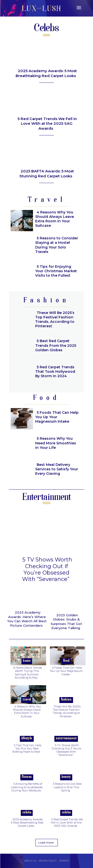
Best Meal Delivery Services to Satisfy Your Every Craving (57, 469)
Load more (46, 842)
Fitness (27, 777)
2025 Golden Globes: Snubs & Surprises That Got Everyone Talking (66, 622)
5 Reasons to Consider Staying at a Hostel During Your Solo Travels (57, 245)
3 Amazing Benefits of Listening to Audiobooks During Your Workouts (27, 787)
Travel (27, 700)
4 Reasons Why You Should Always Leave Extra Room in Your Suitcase (55, 219)
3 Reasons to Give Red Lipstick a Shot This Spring (67, 787)
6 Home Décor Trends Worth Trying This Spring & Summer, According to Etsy (28, 673)
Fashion (66, 700)
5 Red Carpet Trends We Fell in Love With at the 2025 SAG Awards (47, 124)
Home (27, 661)
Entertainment (66, 738)
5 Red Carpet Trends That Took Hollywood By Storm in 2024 (55, 372)
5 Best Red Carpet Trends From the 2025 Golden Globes (56, 345)
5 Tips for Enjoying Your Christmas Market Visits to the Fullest (56, 271)
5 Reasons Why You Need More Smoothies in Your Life (56, 443)
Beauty (66, 777)
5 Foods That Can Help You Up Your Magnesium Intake (57, 417)
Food (66, 661)
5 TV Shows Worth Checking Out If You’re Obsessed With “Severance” (47, 569)
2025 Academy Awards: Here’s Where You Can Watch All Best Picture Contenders (27, 619)
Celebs (27, 813)
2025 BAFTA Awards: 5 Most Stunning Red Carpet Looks (47, 174)
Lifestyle (27, 738)
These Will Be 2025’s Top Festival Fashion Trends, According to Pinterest (55, 320)
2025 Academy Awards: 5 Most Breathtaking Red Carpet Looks (46, 73)
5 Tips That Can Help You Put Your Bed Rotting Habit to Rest (27, 748)
